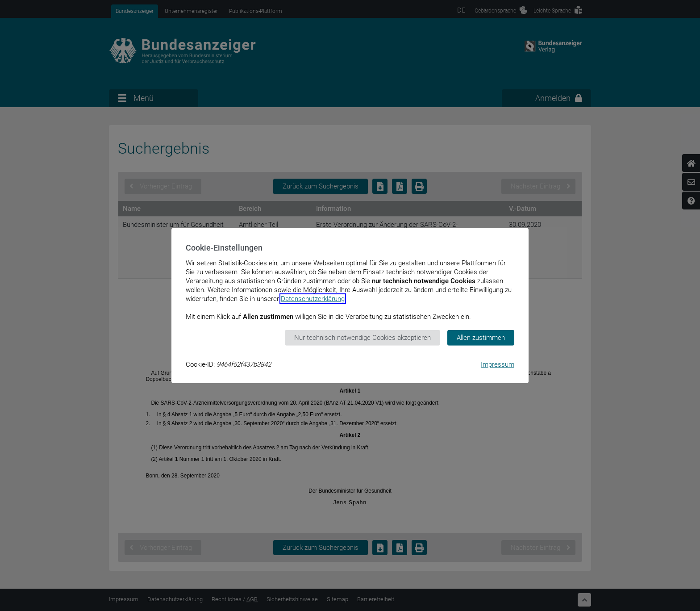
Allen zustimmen (481, 338)
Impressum (498, 364)
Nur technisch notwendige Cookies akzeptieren (362, 338)
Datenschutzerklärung (313, 299)
